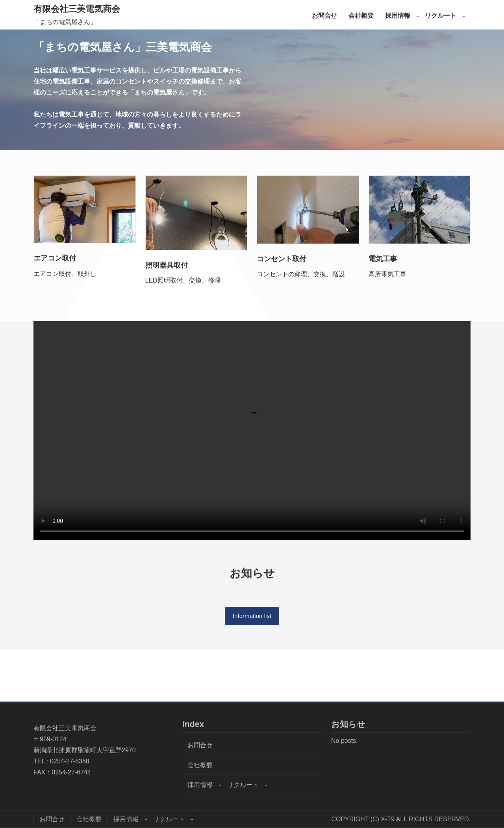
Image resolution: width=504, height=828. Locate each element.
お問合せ (324, 16)
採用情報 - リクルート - (425, 16)
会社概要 (361, 16)
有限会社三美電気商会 (77, 9)
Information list (252, 616)
